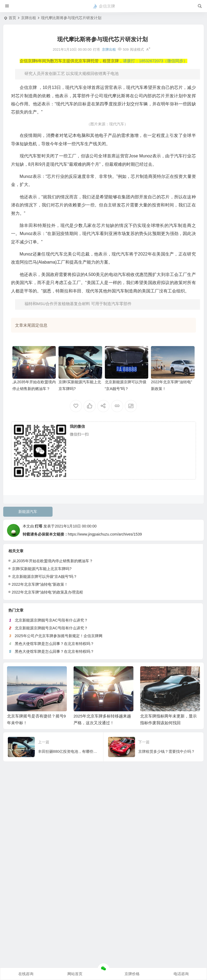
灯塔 (39, 526)
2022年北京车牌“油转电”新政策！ (40, 584)
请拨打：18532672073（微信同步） (155, 61)
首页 (12, 18)
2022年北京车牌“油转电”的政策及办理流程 (47, 592)
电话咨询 (181, 974)
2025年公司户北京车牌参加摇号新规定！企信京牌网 (59, 636)
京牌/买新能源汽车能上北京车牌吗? (42, 569)
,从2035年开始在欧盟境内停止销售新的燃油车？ (52, 561)
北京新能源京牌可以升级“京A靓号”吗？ (45, 577)
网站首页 (75, 974)
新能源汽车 (28, 512)
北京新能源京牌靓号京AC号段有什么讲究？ (51, 620)
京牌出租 (29, 18)
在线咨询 (26, 974)
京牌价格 (132, 974)
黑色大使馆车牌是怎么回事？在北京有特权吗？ (54, 644)
